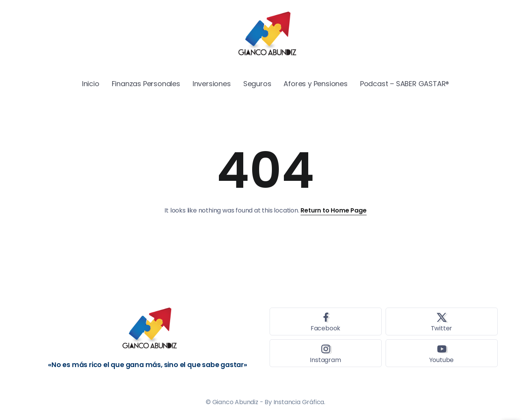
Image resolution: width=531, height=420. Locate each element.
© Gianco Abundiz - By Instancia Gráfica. (265, 402)
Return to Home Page (333, 210)
